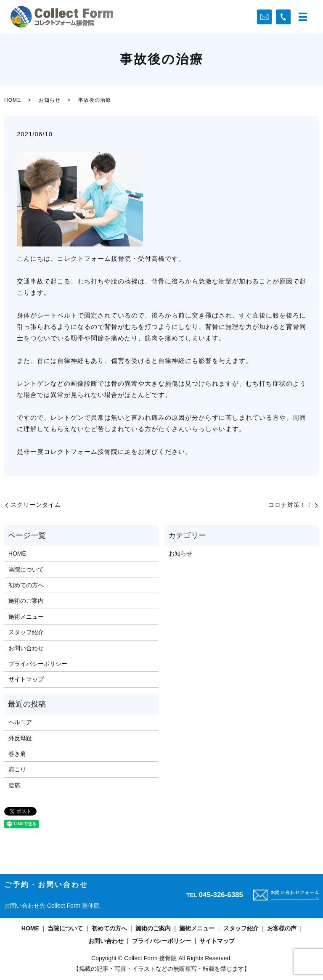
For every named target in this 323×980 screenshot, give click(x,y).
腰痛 (14, 785)
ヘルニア (20, 722)
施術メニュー (26, 617)
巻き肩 (17, 754)
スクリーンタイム (36, 505)
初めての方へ (26, 585)
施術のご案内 (26, 601)
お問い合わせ (26, 648)
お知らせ (50, 100)
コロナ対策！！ (290, 505)
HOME (13, 100)
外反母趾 (20, 738)
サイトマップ (26, 679)
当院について (26, 569)
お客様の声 (282, 928)
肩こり (17, 769)
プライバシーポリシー (38, 664)
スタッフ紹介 (26, 632)
